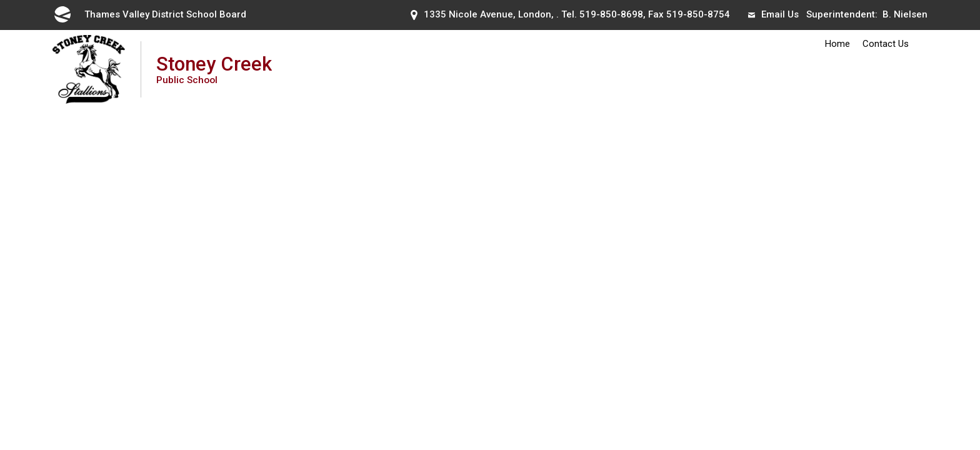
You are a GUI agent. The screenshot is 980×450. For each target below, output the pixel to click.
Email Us (773, 14)
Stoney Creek (214, 69)
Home (837, 44)
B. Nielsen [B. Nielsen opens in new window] (905, 14)
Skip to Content (0, 0)
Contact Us (886, 44)
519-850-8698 (611, 14)
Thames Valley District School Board (149, 14)
